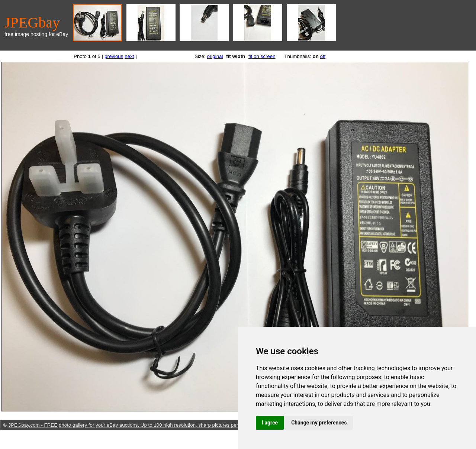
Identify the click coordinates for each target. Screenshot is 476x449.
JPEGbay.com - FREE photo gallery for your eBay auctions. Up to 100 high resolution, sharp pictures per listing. (131, 425)
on (316, 56)
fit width (236, 56)
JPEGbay (32, 22)
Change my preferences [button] (319, 423)
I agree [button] (270, 423)
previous (114, 56)
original (215, 56)
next (129, 56)
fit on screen (262, 56)
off (323, 56)
